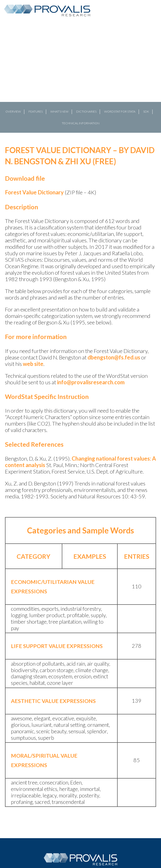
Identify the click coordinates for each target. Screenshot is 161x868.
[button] (6, 78)
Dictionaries (86, 111)
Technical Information (81, 123)
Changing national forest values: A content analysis (80, 462)
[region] (80, 78)
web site (33, 364)
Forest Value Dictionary (34, 192)
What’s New (59, 111)
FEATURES (36, 111)
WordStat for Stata (120, 111)
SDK (146, 111)
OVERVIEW (13, 111)
